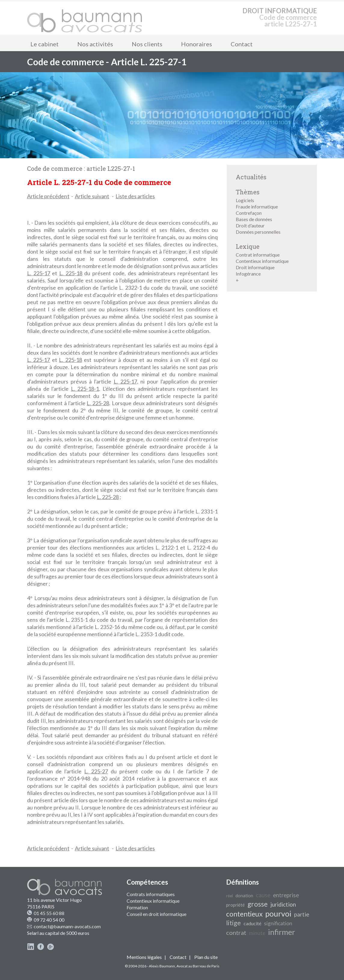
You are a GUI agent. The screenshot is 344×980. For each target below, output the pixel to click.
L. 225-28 (98, 403)
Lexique (248, 246)
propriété (235, 905)
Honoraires (197, 44)
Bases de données (254, 219)
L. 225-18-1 (85, 389)
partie (302, 914)
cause (263, 895)
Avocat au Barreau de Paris (198, 966)
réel (229, 896)
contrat (236, 932)
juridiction (283, 904)
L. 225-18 (71, 273)
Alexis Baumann (162, 966)
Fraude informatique (257, 206)
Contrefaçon (249, 213)
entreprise (286, 895)
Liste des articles (135, 196)
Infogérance (248, 274)
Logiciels (245, 200)
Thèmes (248, 192)
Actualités (251, 177)
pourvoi (278, 914)
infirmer (281, 932)
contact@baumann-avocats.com (67, 926)
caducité (252, 923)
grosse (258, 904)
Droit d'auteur (250, 225)
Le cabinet (45, 44)
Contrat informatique (258, 255)
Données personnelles (258, 232)
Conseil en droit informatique (157, 914)
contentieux (244, 914)
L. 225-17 (39, 273)
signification (278, 923)
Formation (137, 907)
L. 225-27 (96, 771)
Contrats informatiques (151, 894)
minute (257, 933)
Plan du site (206, 957)
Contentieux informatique (262, 261)
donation (244, 896)
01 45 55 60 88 (49, 913)
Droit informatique (255, 267)
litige (233, 923)
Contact (242, 44)
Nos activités (95, 44)
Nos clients (147, 44)
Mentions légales (144, 957)
